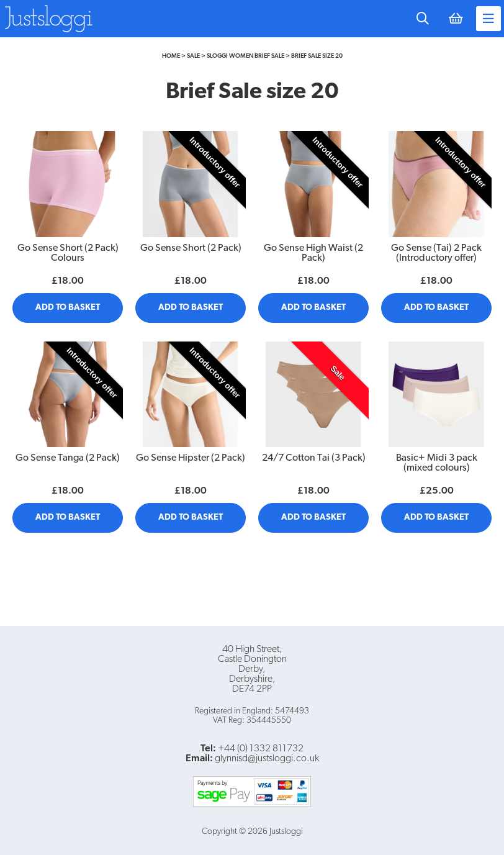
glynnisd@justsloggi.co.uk (267, 759)
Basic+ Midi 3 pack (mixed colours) (437, 463)
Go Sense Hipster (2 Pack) (191, 458)
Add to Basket (68, 308)
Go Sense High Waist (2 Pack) (313, 253)
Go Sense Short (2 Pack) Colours (68, 253)
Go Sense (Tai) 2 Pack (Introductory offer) (436, 253)
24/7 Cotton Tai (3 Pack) (314, 458)
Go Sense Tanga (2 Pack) (68, 458)
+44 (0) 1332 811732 (261, 749)
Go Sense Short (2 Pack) (191, 248)
